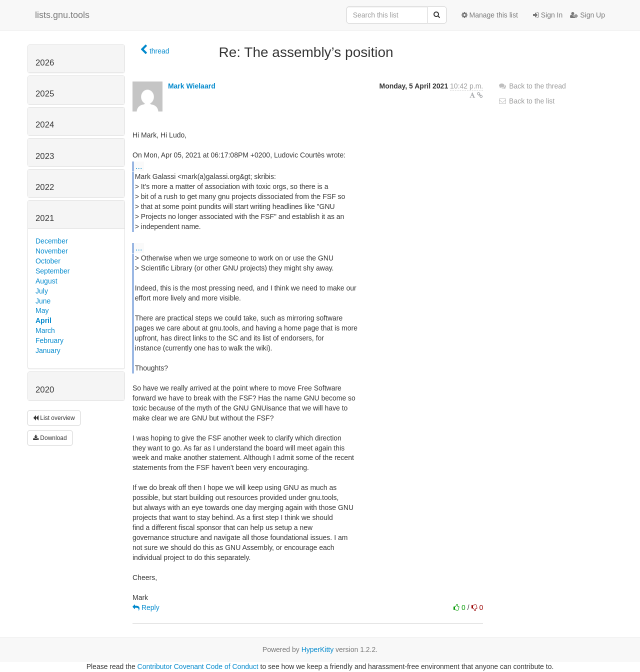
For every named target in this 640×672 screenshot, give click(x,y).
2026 (45, 63)
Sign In (548, 15)
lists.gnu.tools (62, 15)
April (43, 320)
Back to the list (526, 101)
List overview (54, 418)
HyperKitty (318, 649)
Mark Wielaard (192, 86)
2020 (45, 390)
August (46, 281)
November (52, 251)
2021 (45, 218)
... (139, 166)
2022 (45, 187)
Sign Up (587, 15)
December (52, 241)
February (49, 340)
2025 (45, 94)
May (42, 310)
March (45, 330)
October (48, 261)
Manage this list (490, 15)
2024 (45, 125)
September (52, 271)
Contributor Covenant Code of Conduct (198, 666)
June (43, 301)
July (42, 291)
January (48, 350)
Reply (146, 607)
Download (50, 438)
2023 (45, 156)
